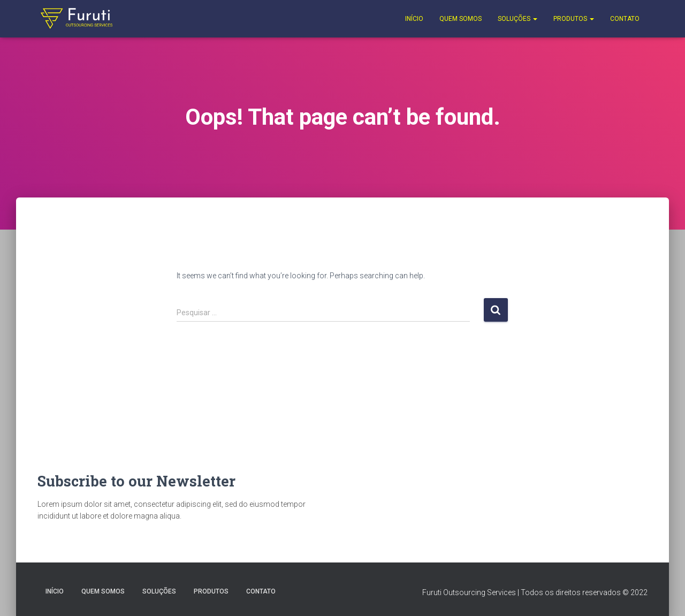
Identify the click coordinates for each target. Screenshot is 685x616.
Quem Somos (461, 19)
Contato (625, 19)
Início (414, 19)
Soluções (517, 19)
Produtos (574, 19)
